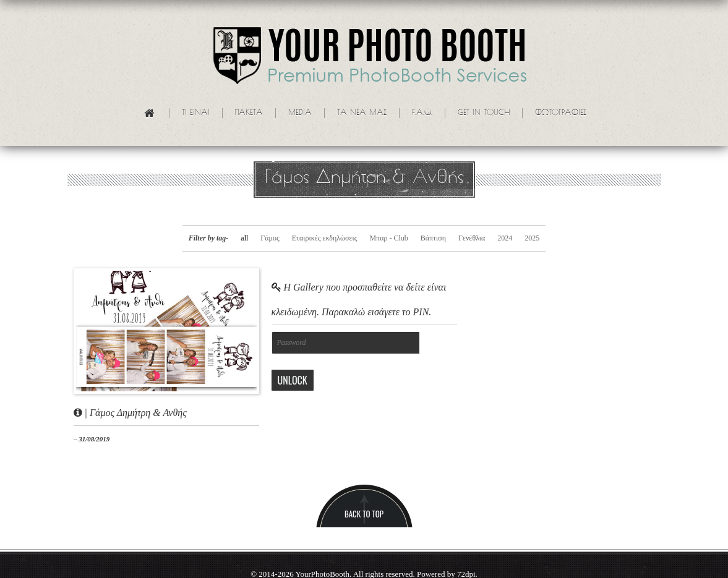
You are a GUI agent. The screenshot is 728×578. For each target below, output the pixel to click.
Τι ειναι (196, 113)
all (244, 238)
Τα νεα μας (362, 113)
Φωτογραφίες (561, 113)
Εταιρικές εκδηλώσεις (325, 238)
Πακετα (249, 113)
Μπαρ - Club (388, 238)
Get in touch (484, 113)
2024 (505, 238)
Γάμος (270, 238)
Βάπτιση (433, 238)
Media (300, 113)
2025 (532, 238)
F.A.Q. (422, 113)
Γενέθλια (472, 238)
